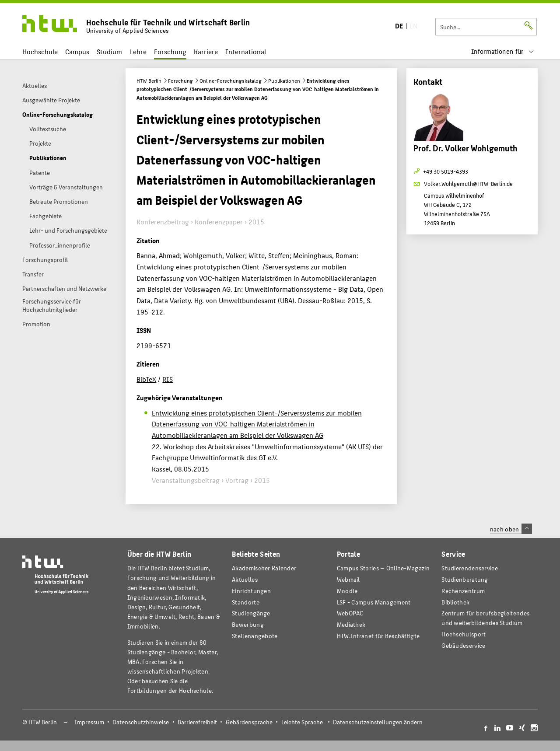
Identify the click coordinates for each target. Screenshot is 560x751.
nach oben (511, 529)
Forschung (170, 51)
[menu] (503, 51)
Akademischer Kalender (264, 568)
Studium (109, 51)
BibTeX (146, 379)
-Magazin (383, 568)
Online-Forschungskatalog (231, 80)
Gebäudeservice (463, 645)
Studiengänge (251, 613)
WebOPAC (350, 613)
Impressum (89, 722)
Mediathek (351, 624)
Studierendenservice (470, 568)
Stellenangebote (255, 636)
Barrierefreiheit (197, 722)
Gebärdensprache (249, 722)
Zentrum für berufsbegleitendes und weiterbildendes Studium (485, 618)
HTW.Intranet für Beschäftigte (378, 636)
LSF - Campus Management (374, 602)
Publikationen (284, 80)
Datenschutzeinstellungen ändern (378, 722)
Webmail (348, 579)
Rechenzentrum (463, 591)
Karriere (206, 51)
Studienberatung (465, 579)
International (246, 51)
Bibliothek (455, 602)
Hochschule (40, 51)
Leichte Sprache (302, 722)
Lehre (138, 51)
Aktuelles (245, 579)
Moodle (347, 591)
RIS (168, 379)
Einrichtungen (251, 591)
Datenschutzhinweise (141, 722)
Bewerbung (248, 624)
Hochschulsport (464, 634)
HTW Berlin (149, 80)
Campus (77, 51)
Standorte (246, 602)
